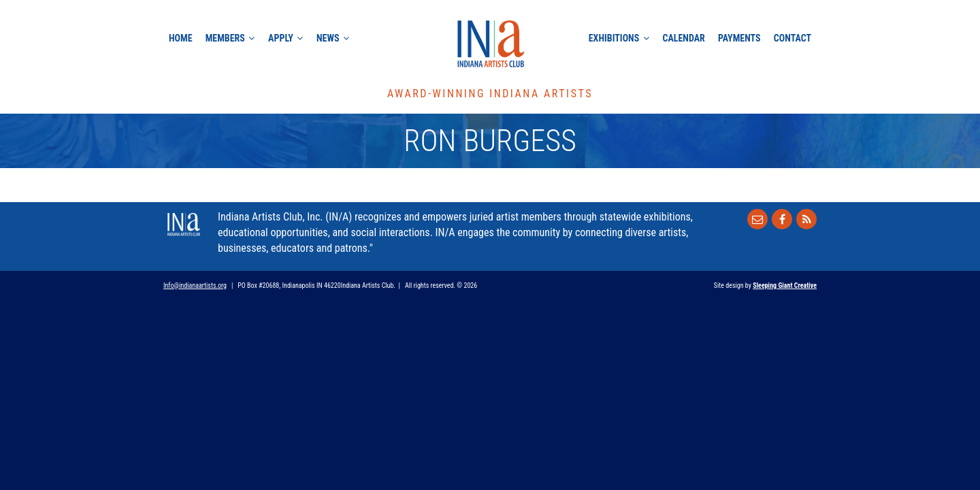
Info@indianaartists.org (195, 285)
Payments (739, 38)
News (328, 38)
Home (181, 38)
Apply (281, 38)
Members (225, 38)
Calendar (683, 38)
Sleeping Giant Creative (785, 285)
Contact (793, 38)
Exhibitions (614, 38)
